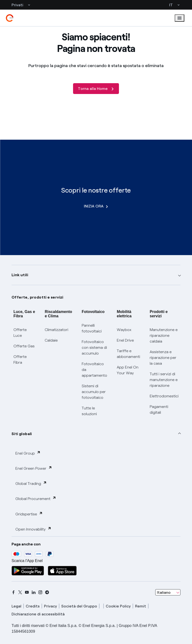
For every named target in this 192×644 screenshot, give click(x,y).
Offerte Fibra (20, 360)
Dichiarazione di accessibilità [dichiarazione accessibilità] (38, 614)
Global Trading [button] (31, 483)
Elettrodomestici (164, 396)
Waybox (124, 330)
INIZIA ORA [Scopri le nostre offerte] (96, 206)
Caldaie (51, 340)
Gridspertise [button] (29, 514)
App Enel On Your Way (128, 370)
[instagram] (40, 592)
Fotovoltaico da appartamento (94, 370)
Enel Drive (125, 340)
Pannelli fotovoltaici (92, 328)
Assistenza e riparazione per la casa (163, 358)
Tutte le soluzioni (89, 411)
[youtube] (27, 592)
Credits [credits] (33, 606)
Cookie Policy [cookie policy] (118, 606)
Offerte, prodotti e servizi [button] (37, 297)
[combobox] (168, 592)
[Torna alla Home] (96, 89)
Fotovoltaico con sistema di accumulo (94, 347)
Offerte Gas (24, 346)
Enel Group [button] (28, 453)
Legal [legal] (16, 606)
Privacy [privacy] (50, 606)
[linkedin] (34, 592)
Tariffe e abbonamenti (128, 354)
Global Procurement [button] (36, 498)
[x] (20, 592)
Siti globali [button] (22, 434)
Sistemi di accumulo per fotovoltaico (94, 392)
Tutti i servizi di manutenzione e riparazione (164, 380)
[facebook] (13, 592)
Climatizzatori (56, 330)
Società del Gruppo (79, 606)
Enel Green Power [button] (34, 468)
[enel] (10, 18)
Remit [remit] (141, 606)
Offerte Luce (20, 333)
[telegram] (47, 592)
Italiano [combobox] (164, 592)
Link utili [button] (20, 275)
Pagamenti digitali (159, 410)
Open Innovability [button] (33, 529)
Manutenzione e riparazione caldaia (164, 335)
